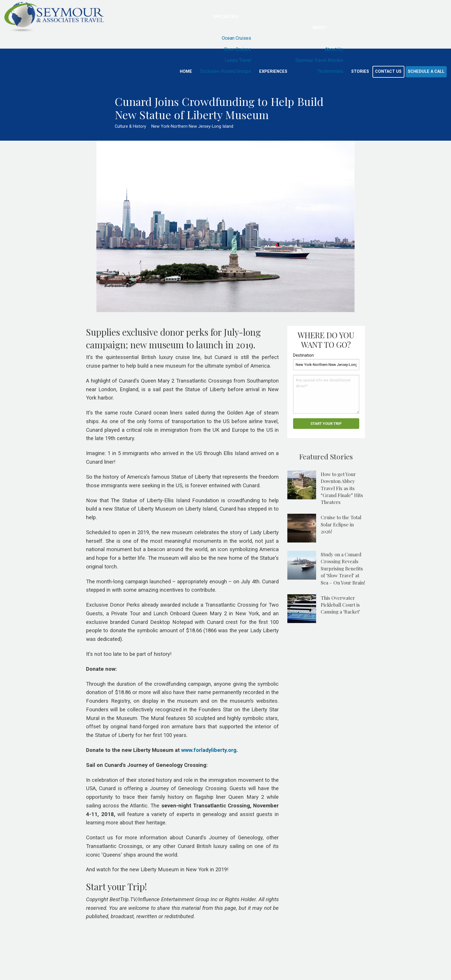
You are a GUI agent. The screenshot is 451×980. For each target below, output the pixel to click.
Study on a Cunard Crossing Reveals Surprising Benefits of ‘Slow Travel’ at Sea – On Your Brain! (343, 568)
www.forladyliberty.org (209, 750)
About (319, 28)
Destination (303, 355)
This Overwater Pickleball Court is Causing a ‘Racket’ (340, 605)
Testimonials (330, 71)
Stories (360, 71)
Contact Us (388, 71)
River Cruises (238, 49)
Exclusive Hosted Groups (226, 71)
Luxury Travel (238, 60)
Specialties (226, 17)
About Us (334, 49)
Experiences (273, 71)
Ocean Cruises (236, 38)
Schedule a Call (426, 71)
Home (186, 71)
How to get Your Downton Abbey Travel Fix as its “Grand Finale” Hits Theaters (342, 488)
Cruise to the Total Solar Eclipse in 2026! (341, 524)
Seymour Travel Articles (319, 60)
